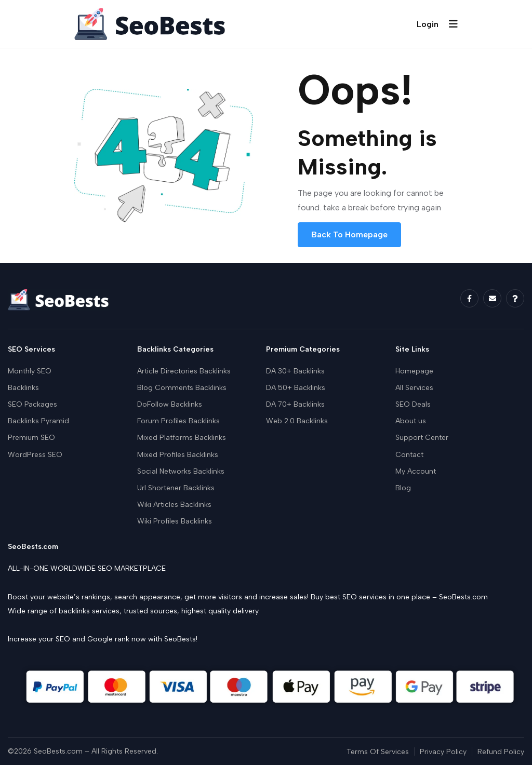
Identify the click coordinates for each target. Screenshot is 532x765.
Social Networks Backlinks (181, 471)
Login (428, 24)
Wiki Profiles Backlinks (175, 521)
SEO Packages (32, 404)
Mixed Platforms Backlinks (182, 438)
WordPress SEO (35, 455)
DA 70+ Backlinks (295, 404)
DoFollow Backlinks (170, 404)
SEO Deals (413, 404)
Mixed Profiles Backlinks (178, 455)
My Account (416, 471)
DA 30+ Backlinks (295, 371)
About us (411, 421)
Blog (403, 488)
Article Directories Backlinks (184, 371)
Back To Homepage (349, 234)
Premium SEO (31, 438)
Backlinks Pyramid (38, 421)
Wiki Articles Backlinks (174, 505)
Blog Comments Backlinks (182, 388)
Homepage (414, 371)
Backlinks (23, 388)
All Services (414, 388)
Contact (409, 455)
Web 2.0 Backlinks (297, 421)
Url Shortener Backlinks (176, 488)
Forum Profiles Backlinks (178, 421)
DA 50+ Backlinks (296, 388)
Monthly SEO (30, 371)
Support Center (422, 438)
